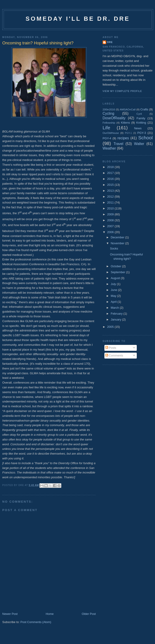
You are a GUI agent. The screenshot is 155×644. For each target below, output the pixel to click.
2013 (111, 191)
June (114, 290)
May (114, 296)
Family (141, 118)
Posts (111, 348)
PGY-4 (107, 138)
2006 (111, 232)
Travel (118, 144)
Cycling (108, 113)
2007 (111, 226)
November (118, 243)
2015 (111, 185)
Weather (109, 148)
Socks (114, 248)
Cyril (139, 114)
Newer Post (10, 614)
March (115, 308)
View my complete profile (122, 91)
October (116, 266)
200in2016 (109, 109)
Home (50, 614)
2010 (111, 208)
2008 (111, 220)
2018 (111, 167)
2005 (111, 327)
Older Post (89, 614)
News (138, 128)
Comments (114, 355)
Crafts (144, 109)
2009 (111, 214)
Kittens (125, 123)
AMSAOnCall (128, 109)
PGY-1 (128, 133)
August (116, 278)
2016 (111, 179)
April (114, 302)
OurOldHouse (111, 133)
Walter (139, 144)
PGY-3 (142, 133)
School (145, 138)
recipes (123, 138)
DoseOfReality (114, 118)
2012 (111, 197)
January (116, 319)
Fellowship (109, 123)
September (118, 272)
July (114, 284)
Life (106, 128)
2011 (111, 202)
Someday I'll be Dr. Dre (78, 19)
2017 (111, 173)
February (117, 314)
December (118, 237)
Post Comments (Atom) (36, 622)
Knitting (141, 123)
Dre (110, 42)
